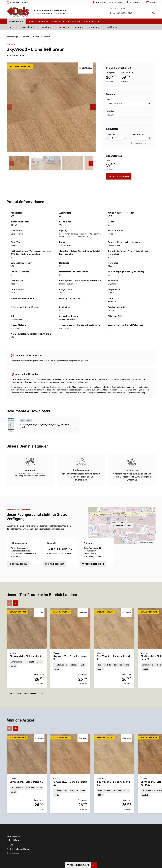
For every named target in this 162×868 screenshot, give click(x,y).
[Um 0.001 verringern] (108, 138)
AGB (12, 845)
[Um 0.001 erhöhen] (125, 138)
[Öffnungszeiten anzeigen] (17, 2)
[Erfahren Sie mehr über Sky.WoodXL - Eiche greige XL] (27, 628)
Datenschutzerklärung (20, 849)
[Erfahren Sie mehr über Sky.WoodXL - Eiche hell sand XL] (114, 628)
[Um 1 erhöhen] (150, 138)
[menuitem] (16, 21)
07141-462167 (62, 549)
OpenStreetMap (148, 542)
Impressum (15, 853)
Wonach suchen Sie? (118, 9)
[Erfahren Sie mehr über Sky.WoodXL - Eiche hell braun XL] (70, 628)
